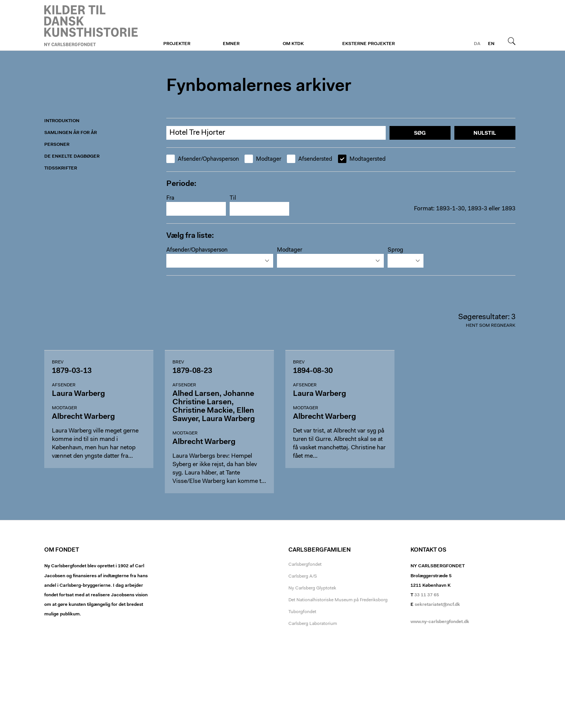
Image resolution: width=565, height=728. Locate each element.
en (491, 44)
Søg (512, 41)
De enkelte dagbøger (72, 157)
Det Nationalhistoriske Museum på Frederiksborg (338, 600)
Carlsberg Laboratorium (313, 624)
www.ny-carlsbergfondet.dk (440, 622)
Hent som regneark (491, 326)
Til (233, 198)
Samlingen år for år (71, 133)
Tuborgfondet (302, 612)
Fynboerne (91, 26)
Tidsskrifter (61, 168)
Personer (57, 145)
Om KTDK (293, 44)
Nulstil (485, 134)
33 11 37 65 (427, 595)
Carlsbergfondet (305, 565)
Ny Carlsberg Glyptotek (312, 588)
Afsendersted (310, 159)
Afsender (64, 385)
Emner (231, 44)
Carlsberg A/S (303, 576)
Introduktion (62, 121)
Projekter (177, 44)
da (477, 44)
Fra (170, 198)
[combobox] (220, 261)
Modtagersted (362, 159)
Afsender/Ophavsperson (203, 159)
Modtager (263, 159)
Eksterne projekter (369, 44)
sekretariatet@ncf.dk (437, 605)
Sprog (395, 250)
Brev (58, 362)
